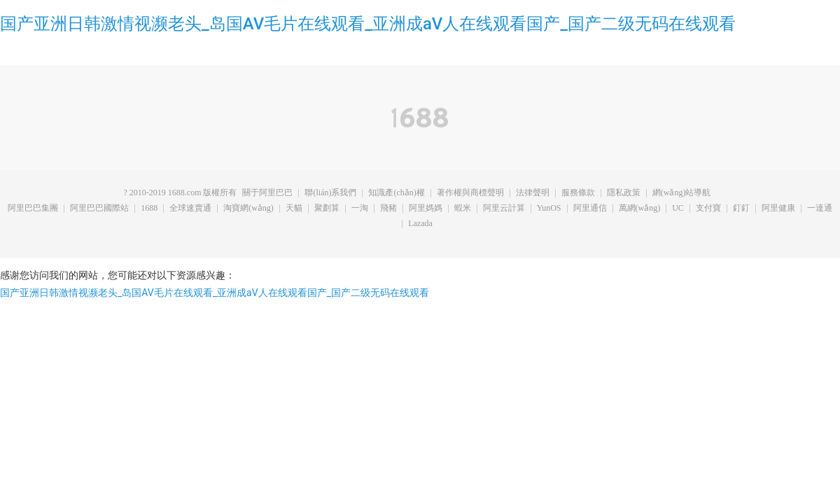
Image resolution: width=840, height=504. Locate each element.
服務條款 (578, 193)
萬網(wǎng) (640, 209)
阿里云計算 (504, 209)
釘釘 (741, 209)
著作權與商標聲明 (470, 193)
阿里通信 (590, 209)
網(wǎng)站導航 (682, 193)
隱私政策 (624, 193)
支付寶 (708, 209)
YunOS (549, 209)
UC (678, 209)
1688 (149, 209)
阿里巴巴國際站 (99, 209)
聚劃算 (327, 209)
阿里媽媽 (426, 209)
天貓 (294, 209)
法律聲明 (533, 193)
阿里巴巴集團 (33, 209)
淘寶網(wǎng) (248, 209)
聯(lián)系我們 (330, 193)
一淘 (360, 209)
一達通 (820, 209)
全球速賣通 (190, 209)
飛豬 (388, 209)
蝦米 (463, 209)
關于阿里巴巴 (267, 193)
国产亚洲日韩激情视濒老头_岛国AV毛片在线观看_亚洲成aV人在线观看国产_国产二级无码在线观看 (368, 24)
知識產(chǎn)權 (396, 193)
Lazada (420, 224)
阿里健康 (778, 209)
